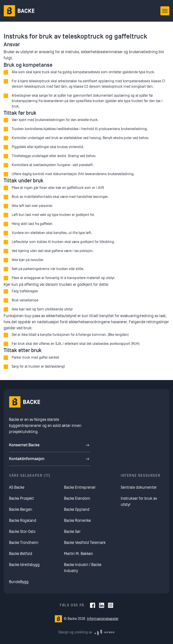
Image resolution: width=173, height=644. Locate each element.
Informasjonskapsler (103, 619)
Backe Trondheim (24, 543)
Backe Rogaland (23, 521)
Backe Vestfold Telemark (85, 543)
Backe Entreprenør (80, 487)
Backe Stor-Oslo (22, 532)
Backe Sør (72, 532)
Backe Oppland (77, 510)
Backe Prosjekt (21, 498)
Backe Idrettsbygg (24, 565)
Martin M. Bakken (79, 554)
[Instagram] (111, 605)
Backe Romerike (77, 521)
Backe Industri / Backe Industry (83, 568)
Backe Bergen (21, 510)
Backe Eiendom (77, 498)
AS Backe (17, 487)
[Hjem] (19, 11)
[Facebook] (93, 605)
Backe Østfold (21, 554)
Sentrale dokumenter (139, 487)
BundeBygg (19, 582)
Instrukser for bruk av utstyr (139, 502)
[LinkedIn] (102, 605)
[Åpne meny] (165, 11)
